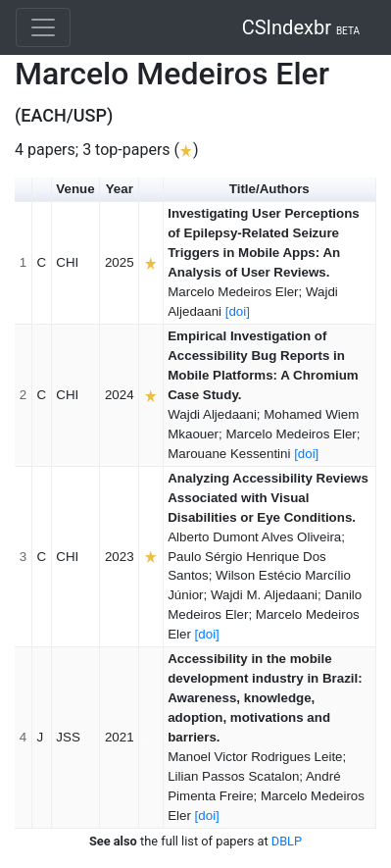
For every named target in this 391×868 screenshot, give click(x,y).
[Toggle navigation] (43, 27)
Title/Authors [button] (269, 189)
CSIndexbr (301, 27)
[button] (42, 190)
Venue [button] (75, 189)
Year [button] (120, 189)
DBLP (287, 841)
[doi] (238, 311)
